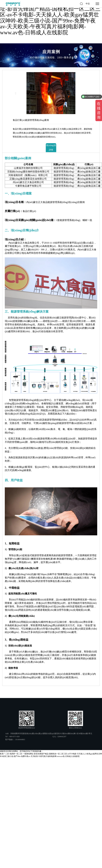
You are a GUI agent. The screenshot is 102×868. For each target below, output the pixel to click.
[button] (17, 93)
